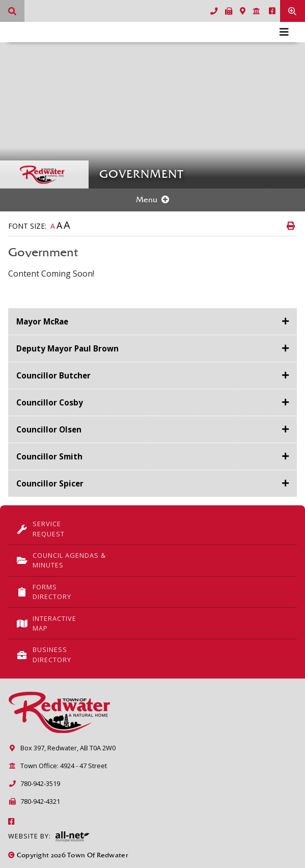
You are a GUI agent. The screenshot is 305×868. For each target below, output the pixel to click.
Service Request (40, 528)
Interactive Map (46, 623)
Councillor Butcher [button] (53, 375)
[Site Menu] (152, 200)
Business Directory (44, 654)
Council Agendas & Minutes (61, 560)
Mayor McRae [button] (42, 321)
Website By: (49, 837)
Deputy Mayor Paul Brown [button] (67, 348)
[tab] (152, 322)
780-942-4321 (34, 801)
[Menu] (284, 32)
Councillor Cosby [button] (50, 402)
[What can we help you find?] (12, 11)
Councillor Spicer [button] (50, 483)
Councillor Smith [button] (49, 456)
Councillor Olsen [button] (49, 429)
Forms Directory (44, 592)
